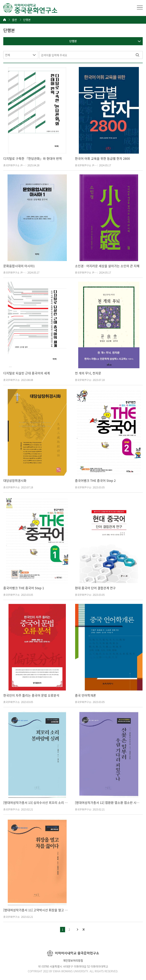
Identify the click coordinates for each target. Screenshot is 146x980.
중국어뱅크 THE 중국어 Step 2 (95, 481)
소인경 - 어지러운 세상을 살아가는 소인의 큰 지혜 (107, 266)
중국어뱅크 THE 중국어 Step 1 (24, 588)
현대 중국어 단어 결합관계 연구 (95, 588)
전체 (8, 55)
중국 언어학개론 (85, 695)
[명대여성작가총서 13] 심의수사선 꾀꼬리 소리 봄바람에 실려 (36, 803)
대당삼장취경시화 (15, 481)
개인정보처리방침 (73, 960)
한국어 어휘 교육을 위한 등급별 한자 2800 (102, 159)
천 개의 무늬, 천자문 (88, 373)
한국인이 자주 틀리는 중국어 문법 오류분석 (31, 695)
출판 (14, 20)
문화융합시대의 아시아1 (19, 266)
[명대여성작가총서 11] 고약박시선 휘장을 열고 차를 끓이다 (36, 910)
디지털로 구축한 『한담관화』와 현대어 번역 (33, 159)
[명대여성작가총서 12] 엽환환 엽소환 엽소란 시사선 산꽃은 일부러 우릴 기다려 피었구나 (108, 803)
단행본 (27, 20)
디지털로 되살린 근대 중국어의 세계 (27, 373)
